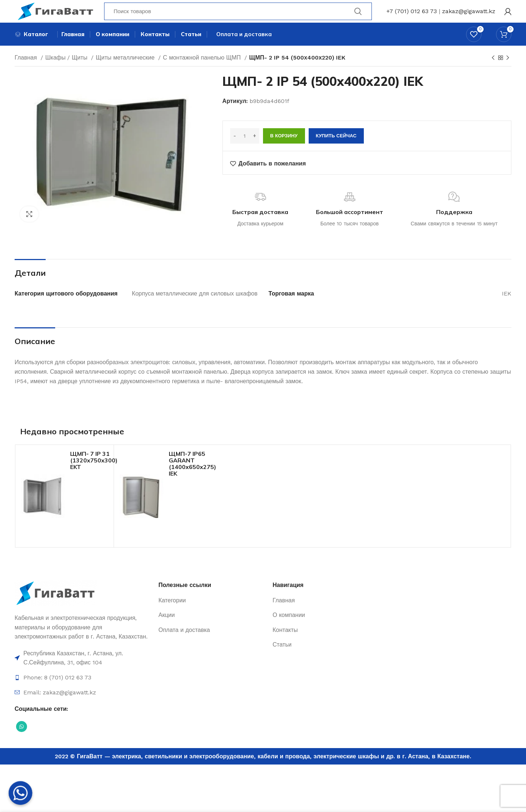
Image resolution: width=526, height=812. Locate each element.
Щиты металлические (126, 70)
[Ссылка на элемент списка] (83, 671)
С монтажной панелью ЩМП (203, 70)
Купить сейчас (336, 148)
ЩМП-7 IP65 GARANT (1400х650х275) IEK (193, 476)
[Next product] (508, 71)
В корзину (284, 148)
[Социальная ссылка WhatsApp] (22, 739)
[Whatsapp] (20, 793)
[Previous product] (493, 71)
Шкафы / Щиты (67, 70)
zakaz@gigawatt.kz (469, 16)
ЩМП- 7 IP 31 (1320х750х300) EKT (94, 473)
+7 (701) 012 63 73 (412, 16)
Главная (27, 70)
